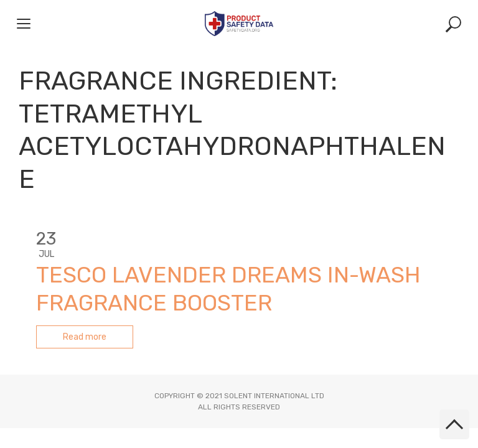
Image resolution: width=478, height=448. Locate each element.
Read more (85, 337)
